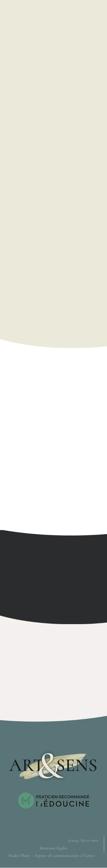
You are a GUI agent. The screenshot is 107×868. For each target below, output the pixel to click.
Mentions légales (53, 848)
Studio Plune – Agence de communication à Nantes (52, 855)
